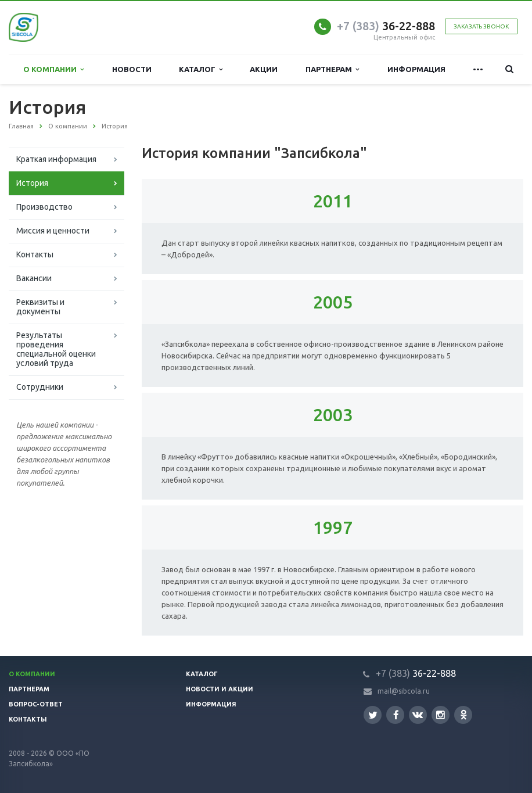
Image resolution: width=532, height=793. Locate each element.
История (32, 183)
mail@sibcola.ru (404, 691)
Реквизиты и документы (40, 307)
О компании (53, 69)
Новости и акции (220, 689)
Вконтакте (418, 714)
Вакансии (34, 278)
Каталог (201, 69)
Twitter (373, 715)
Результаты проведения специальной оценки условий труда (56, 349)
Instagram (441, 715)
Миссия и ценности (53, 231)
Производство (44, 207)
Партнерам (332, 69)
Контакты (35, 254)
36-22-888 (386, 26)
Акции (264, 69)
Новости (132, 69)
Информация (416, 69)
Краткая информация (56, 159)
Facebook (396, 715)
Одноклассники (463, 714)
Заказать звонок (481, 26)
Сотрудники (40, 387)
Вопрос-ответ (36, 704)
